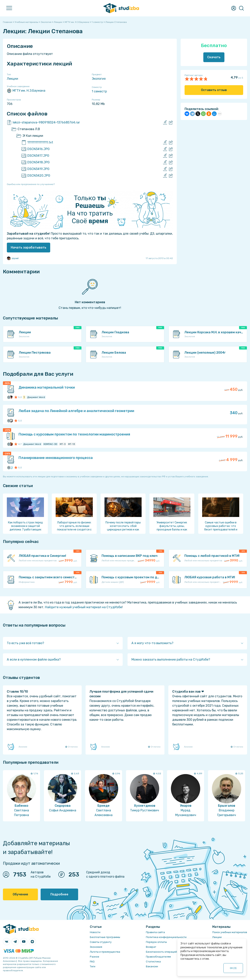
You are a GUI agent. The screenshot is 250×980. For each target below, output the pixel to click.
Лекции (12, 79)
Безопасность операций (161, 952)
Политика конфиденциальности (166, 937)
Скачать (214, 57)
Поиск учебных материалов (230, 932)
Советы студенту (101, 942)
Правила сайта (155, 932)
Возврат (151, 947)
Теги (93, 966)
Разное (95, 957)
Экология (99, 79)
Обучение (20, 894)
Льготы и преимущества (105, 952)
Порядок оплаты (156, 942)
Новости (95, 932)
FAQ (92, 962)
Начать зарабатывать (29, 247)
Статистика (153, 962)
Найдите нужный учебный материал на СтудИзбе (83, 607)
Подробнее (59, 894)
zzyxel (13, 258)
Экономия (96, 947)
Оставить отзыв (214, 90)
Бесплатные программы (105, 937)
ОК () (233, 968)
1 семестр (99, 91)
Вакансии (152, 966)
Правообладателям (158, 957)
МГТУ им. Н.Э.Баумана (26, 91)
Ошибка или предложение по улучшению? (31, 184)
